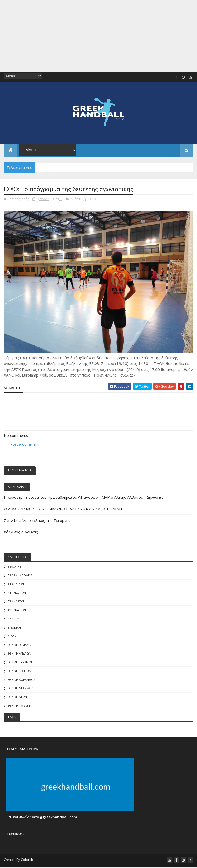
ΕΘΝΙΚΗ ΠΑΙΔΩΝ (19, 707)
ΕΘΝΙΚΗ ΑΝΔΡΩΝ (19, 655)
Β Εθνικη (14, 629)
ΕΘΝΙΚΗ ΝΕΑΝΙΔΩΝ (21, 690)
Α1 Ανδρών (16, 585)
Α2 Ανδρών (16, 603)
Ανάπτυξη (78, 200)
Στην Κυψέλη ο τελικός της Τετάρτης (37, 522)
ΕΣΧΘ (92, 200)
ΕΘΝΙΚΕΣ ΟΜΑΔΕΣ (20, 646)
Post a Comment (24, 446)
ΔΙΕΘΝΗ (13, 637)
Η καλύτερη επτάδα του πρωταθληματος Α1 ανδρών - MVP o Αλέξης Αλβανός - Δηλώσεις (84, 499)
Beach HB (14, 568)
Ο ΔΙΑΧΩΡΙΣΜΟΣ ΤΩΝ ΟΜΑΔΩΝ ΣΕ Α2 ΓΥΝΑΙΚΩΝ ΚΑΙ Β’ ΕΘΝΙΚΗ (63, 510)
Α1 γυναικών (17, 594)
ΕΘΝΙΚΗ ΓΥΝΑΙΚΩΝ (20, 664)
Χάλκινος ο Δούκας (21, 533)
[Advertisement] (98, 36)
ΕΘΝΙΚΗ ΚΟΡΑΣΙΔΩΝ (22, 681)
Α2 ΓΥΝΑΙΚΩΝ (17, 611)
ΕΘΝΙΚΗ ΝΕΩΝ (17, 698)
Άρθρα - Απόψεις (20, 577)
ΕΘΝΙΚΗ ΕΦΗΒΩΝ (19, 672)
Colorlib (27, 861)
